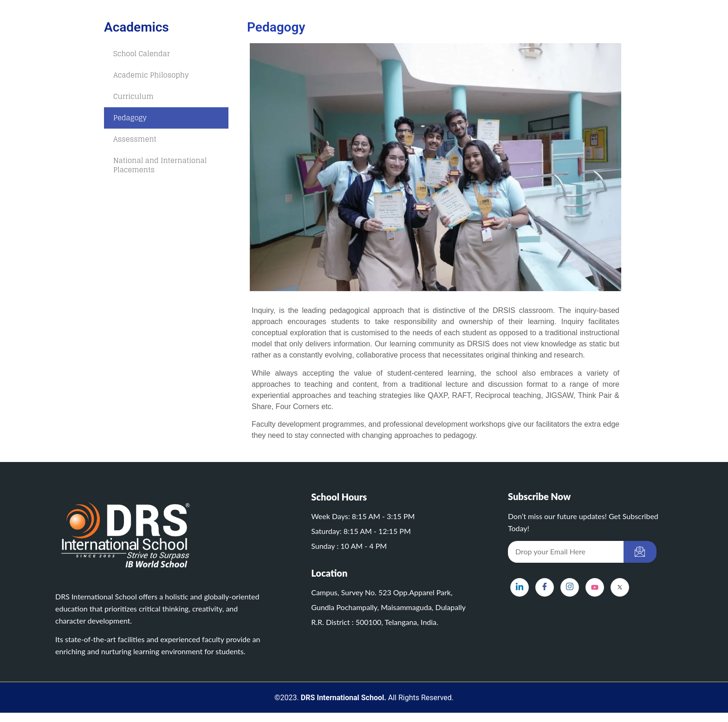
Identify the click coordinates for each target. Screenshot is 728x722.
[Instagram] (570, 587)
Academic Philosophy (151, 75)
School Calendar (142, 54)
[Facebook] (545, 587)
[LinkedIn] (520, 587)
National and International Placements (160, 165)
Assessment (135, 139)
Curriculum (133, 96)
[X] (620, 587)
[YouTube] (595, 587)
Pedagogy (130, 118)
